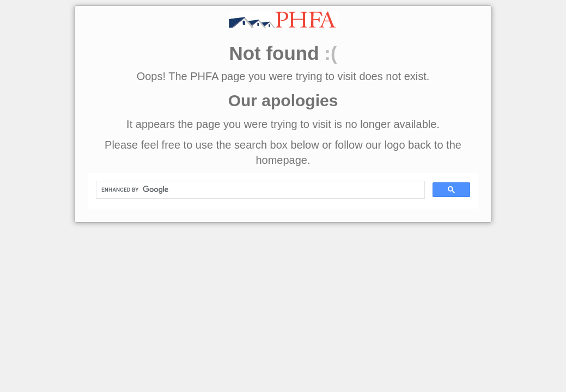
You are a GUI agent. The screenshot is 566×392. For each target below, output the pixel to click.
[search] (259, 190)
